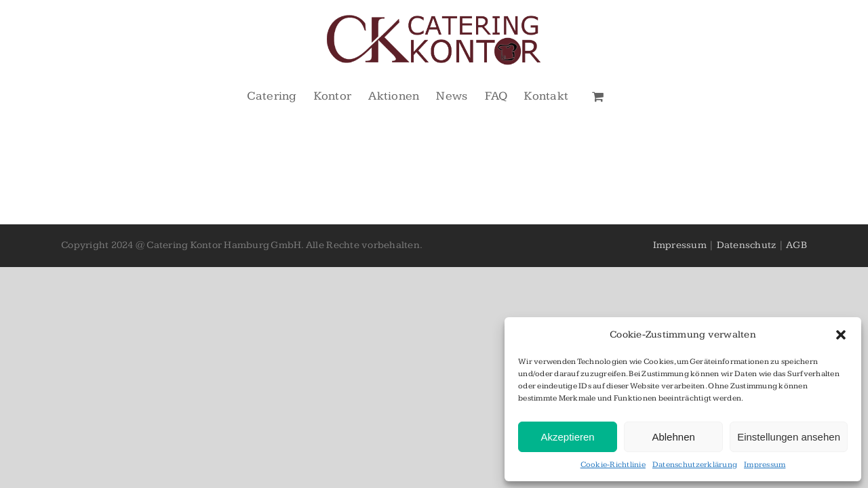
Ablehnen (673, 437)
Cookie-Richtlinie (613, 465)
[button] (841, 335)
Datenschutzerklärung (695, 465)
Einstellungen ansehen (789, 437)
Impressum (765, 465)
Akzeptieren (567, 437)
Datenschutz (747, 245)
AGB (796, 245)
